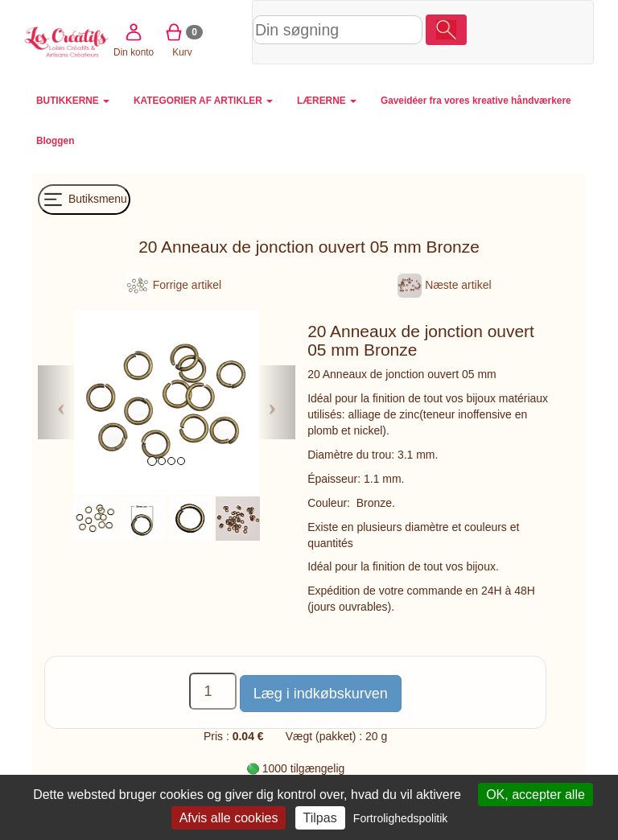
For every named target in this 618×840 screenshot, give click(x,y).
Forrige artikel (173, 285)
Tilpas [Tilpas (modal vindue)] (320, 818)
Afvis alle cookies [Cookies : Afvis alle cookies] (229, 818)
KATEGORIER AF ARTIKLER (203, 101)
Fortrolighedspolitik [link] (401, 818)
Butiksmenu (84, 200)
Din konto (484, 31)
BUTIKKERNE (73, 101)
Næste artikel (444, 285)
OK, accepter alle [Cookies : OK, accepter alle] (536, 795)
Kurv (532, 31)
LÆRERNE (327, 101)
